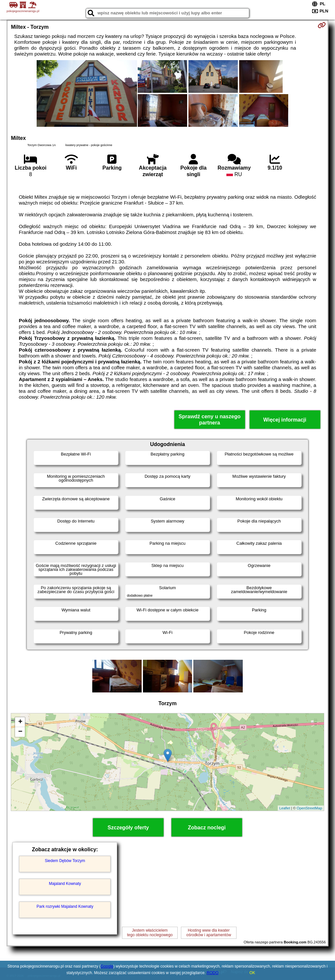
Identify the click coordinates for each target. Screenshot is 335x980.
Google (107, 966)
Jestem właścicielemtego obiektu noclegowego (150, 933)
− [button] (20, 732)
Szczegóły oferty (128, 828)
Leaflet (285, 808)
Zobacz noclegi (207, 828)
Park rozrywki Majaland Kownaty (65, 906)
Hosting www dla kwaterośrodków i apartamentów (209, 933)
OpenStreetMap (309, 808)
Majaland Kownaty (65, 884)
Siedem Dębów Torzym (65, 861)
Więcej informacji (285, 420)
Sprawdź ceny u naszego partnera (210, 420)
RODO (213, 973)
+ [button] (20, 722)
